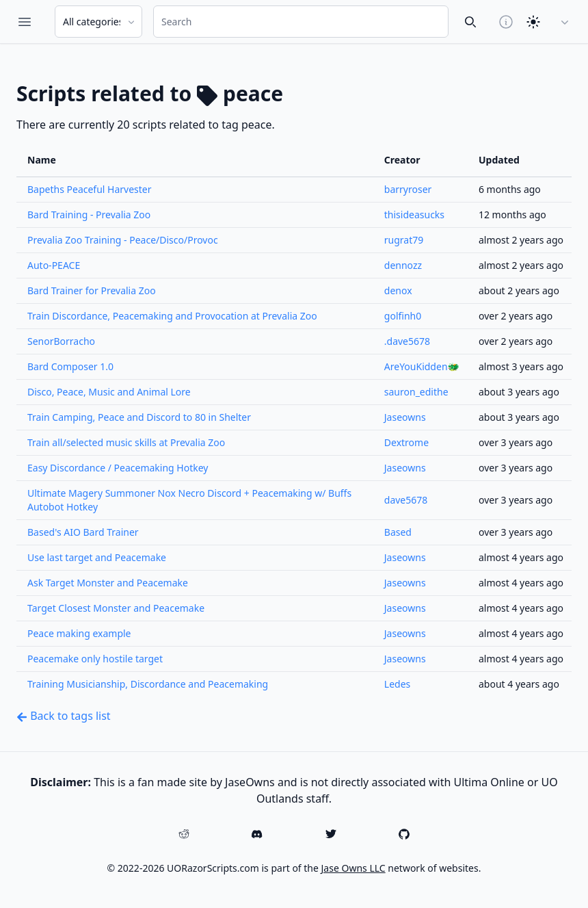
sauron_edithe (416, 392)
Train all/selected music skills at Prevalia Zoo (126, 442)
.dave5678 (407, 341)
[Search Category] (98, 22)
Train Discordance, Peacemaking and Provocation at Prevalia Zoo (172, 316)
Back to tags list (64, 716)
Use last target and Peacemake (97, 557)
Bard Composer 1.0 (70, 366)
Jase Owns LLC (353, 868)
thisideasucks (414, 215)
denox (398, 290)
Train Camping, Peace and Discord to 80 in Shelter (139, 417)
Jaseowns (405, 417)
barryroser (408, 189)
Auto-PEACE (54, 265)
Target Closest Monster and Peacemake (116, 608)
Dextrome (406, 442)
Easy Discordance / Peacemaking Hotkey (118, 468)
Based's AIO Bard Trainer (83, 532)
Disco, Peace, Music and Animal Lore (109, 392)
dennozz (403, 265)
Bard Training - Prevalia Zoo (89, 215)
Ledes (397, 684)
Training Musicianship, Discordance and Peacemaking (148, 684)
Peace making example (79, 633)
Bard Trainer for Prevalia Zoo (92, 290)
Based (398, 532)
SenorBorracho (61, 341)
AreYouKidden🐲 (422, 366)
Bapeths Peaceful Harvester (90, 189)
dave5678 (406, 500)
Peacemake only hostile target (95, 659)
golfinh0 (403, 316)
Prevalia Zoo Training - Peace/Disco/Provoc (123, 240)
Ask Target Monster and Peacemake (108, 583)
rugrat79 (404, 240)
